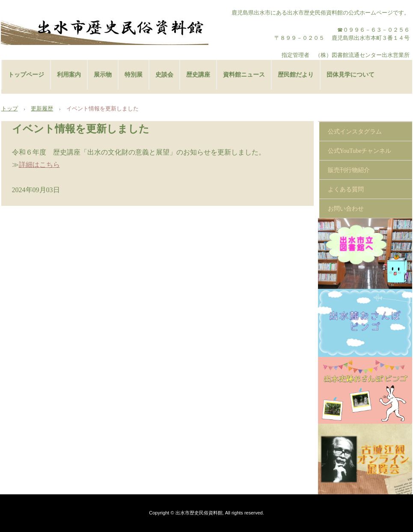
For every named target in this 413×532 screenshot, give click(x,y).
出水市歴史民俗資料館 (105, 28)
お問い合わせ (346, 209)
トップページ (26, 75)
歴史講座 (198, 75)
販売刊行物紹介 (349, 170)
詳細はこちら (39, 165)
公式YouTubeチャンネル (360, 151)
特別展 (134, 75)
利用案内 (69, 75)
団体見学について (351, 75)
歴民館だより (296, 75)
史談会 (164, 75)
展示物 (103, 75)
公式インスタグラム (355, 132)
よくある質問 (346, 189)
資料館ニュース (244, 75)
